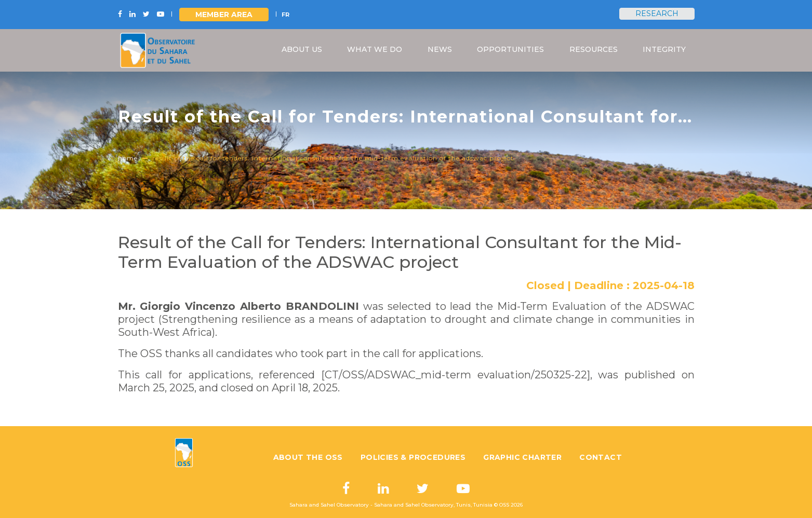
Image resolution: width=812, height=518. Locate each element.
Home (128, 158)
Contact (601, 457)
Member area (224, 15)
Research (657, 13)
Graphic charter (522, 457)
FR (285, 15)
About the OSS (308, 457)
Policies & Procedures (413, 457)
